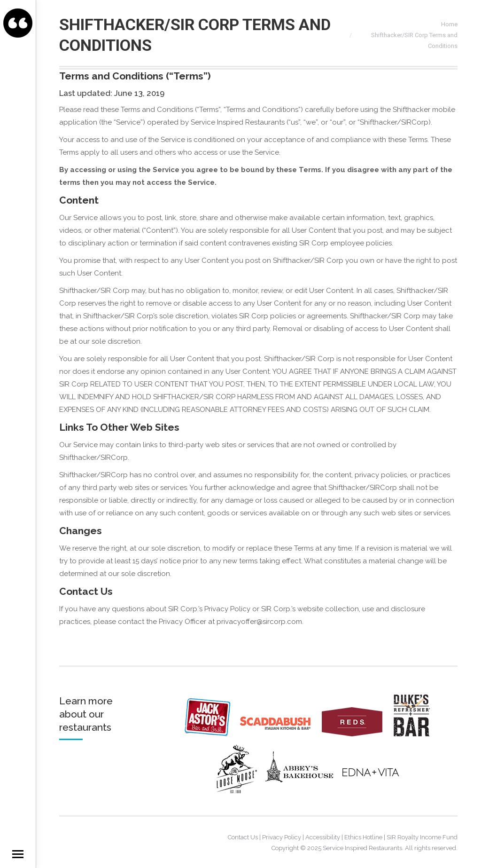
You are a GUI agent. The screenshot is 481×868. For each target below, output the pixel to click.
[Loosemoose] (240, 791)
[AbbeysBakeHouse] (299, 791)
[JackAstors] (211, 734)
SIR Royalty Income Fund (422, 837)
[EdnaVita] (370, 791)
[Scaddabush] (280, 734)
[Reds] (357, 734)
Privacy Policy (282, 837)
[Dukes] (415, 734)
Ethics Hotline (363, 837)
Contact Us (243, 837)
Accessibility (323, 837)
